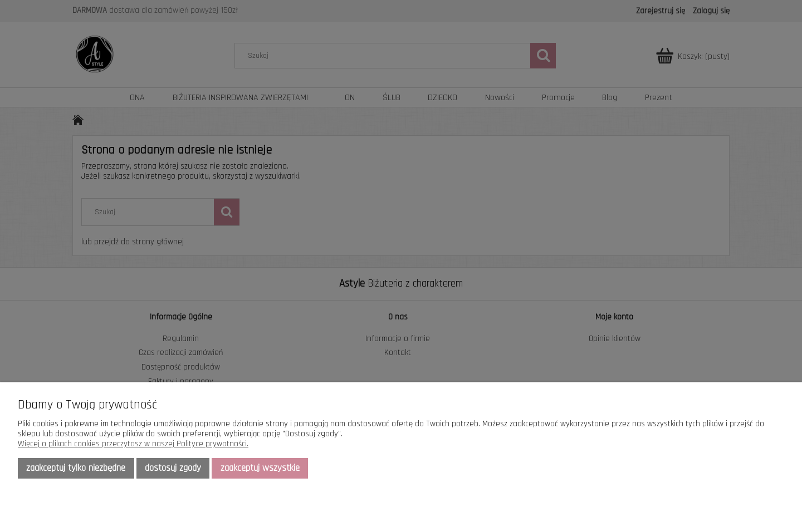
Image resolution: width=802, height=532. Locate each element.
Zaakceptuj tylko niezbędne (76, 468)
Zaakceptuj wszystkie (260, 468)
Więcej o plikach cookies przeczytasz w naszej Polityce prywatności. (133, 444)
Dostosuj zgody (173, 468)
